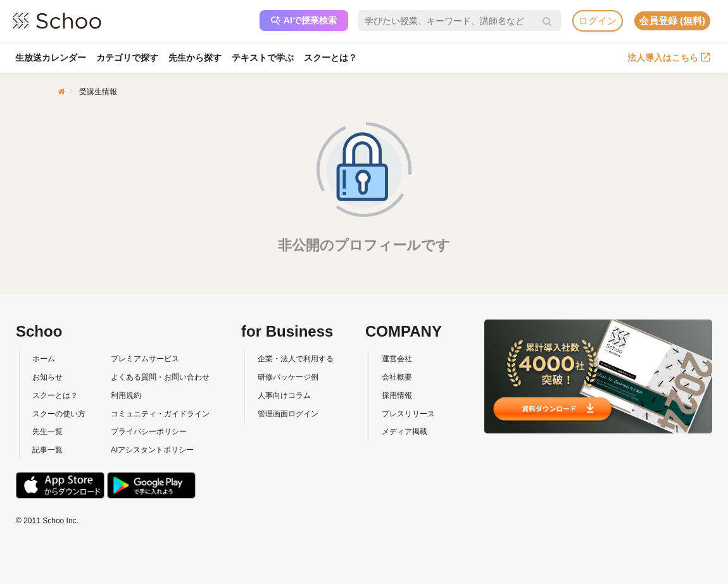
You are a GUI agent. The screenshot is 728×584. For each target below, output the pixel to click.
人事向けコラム (284, 395)
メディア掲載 (405, 432)
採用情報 (397, 395)
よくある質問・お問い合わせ (160, 377)
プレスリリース (408, 414)
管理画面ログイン (288, 414)
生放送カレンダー (51, 58)
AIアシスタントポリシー (152, 450)
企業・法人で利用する (296, 359)
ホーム (44, 359)
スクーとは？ (330, 58)
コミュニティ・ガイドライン (160, 414)
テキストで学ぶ (263, 58)
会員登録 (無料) (672, 21)
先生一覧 (47, 432)
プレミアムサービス (145, 359)
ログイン (598, 21)
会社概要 (397, 377)
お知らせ (47, 377)
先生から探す (195, 58)
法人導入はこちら (669, 58)
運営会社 (397, 359)
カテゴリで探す (127, 58)
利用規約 (126, 395)
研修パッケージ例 (288, 377)
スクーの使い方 (59, 414)
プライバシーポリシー (149, 432)
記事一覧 (47, 450)
